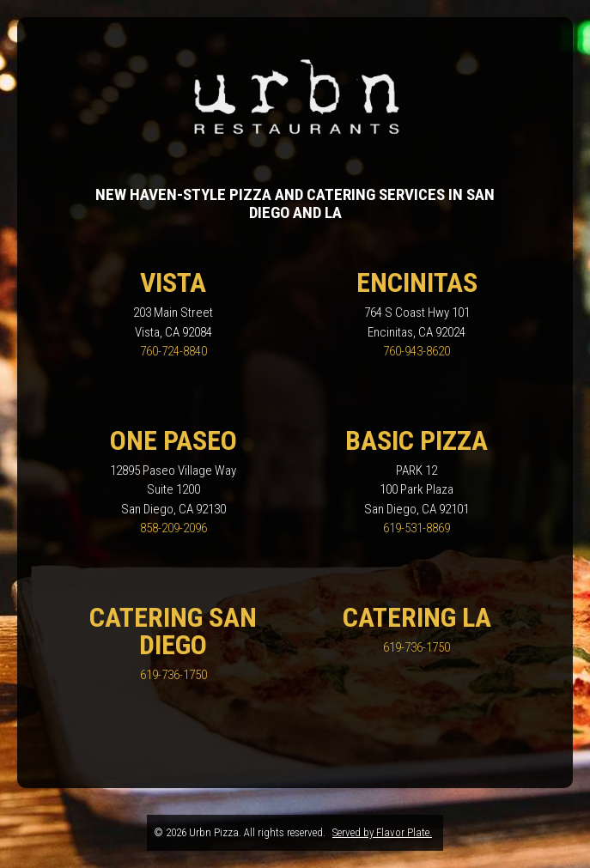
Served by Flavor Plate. (382, 832)
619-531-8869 (417, 528)
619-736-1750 (173, 675)
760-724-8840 (173, 351)
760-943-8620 (417, 351)
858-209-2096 (173, 528)
